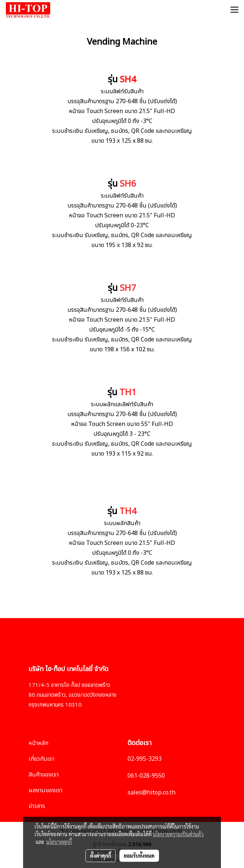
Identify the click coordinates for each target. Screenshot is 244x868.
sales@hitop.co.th (151, 793)
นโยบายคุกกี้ (59, 842)
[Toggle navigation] (234, 10)
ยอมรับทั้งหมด (139, 856)
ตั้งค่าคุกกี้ (101, 856)
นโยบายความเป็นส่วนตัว (178, 834)
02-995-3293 (145, 759)
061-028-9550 (146, 776)
